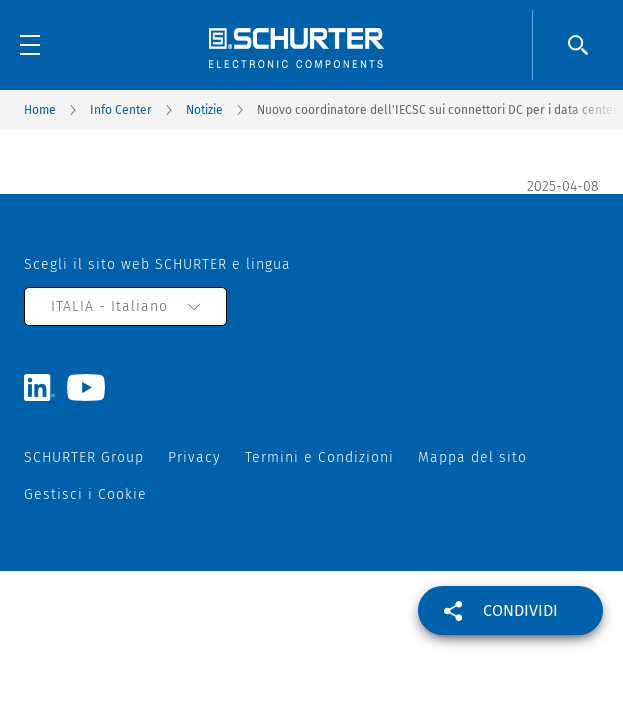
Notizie (204, 110)
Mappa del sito (472, 457)
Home (40, 110)
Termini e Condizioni (319, 457)
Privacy (194, 457)
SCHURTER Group (84, 457)
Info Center (121, 110)
